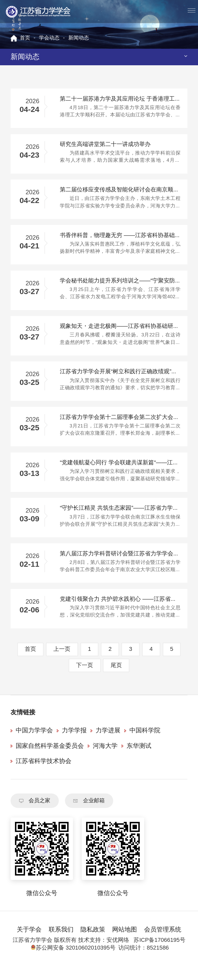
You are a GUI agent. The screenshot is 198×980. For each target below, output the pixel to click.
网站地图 (125, 944)
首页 (25, 38)
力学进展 (108, 743)
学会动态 (49, 38)
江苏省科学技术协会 (44, 774)
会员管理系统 (163, 944)
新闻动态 (79, 38)
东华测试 (139, 758)
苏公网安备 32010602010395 (70, 962)
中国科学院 (145, 743)
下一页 (85, 677)
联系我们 (61, 944)
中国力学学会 (34, 743)
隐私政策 (93, 944)
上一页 (62, 661)
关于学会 (29, 944)
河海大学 (105, 758)
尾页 (116, 677)
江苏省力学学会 (38, 12)
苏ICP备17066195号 (159, 955)
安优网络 (118, 955)
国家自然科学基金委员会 (50, 758)
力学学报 (74, 743)
